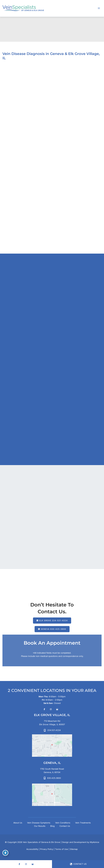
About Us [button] (18, 823)
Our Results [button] (40, 826)
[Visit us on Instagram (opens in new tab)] (51, 709)
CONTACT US (78, 864)
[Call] (52, 730)
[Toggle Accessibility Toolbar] (5, 853)
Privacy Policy (47, 849)
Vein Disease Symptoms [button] (39, 823)
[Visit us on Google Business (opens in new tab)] (57, 709)
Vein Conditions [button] (63, 823)
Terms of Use (62, 849)
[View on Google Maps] (52, 746)
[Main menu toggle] (99, 8)
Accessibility (32, 849)
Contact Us (65, 826)
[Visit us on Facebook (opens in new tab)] (44, 709)
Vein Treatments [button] (83, 823)
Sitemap (74, 849)
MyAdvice (95, 842)
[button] (52, 621)
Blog (52, 826)
